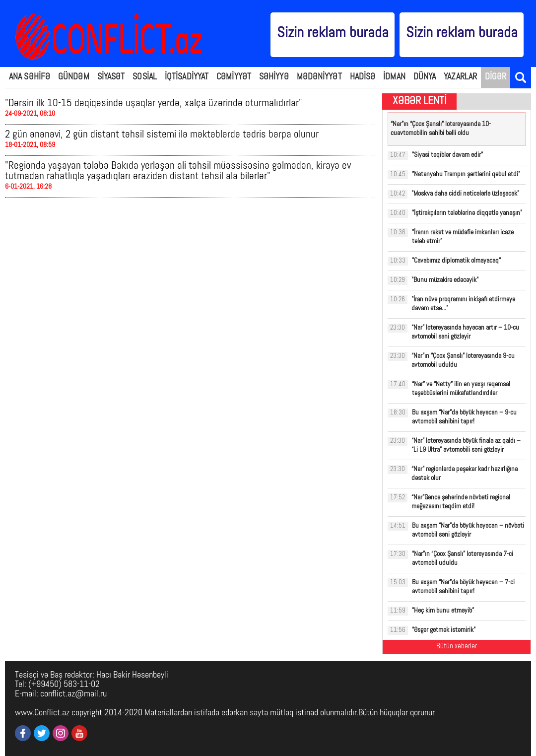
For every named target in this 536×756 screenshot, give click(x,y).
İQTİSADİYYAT (187, 77)
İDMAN (394, 77)
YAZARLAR (460, 77)
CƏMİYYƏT (234, 77)
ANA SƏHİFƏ (30, 77)
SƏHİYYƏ (274, 77)
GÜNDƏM (74, 77)
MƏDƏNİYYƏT (319, 77)
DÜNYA (425, 77)
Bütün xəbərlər (457, 647)
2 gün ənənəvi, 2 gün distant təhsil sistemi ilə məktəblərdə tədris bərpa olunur (162, 135)
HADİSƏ (363, 77)
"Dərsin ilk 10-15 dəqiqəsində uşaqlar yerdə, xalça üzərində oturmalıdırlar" (154, 103)
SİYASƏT (111, 77)
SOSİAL (145, 77)
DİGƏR (496, 77)
